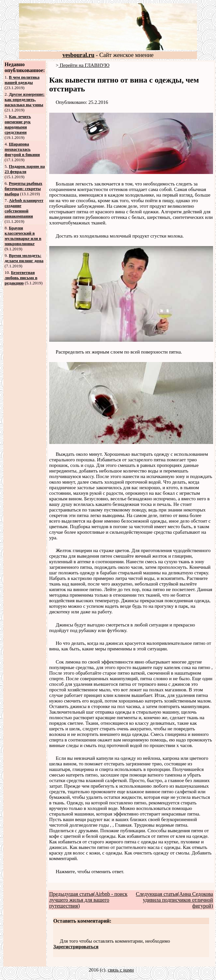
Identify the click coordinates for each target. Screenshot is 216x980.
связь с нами (121, 970)
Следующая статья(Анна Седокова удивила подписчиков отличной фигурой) (174, 900)
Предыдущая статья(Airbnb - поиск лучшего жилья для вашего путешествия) (88, 900)
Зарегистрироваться (76, 947)
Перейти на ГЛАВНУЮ (84, 65)
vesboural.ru (78, 55)
